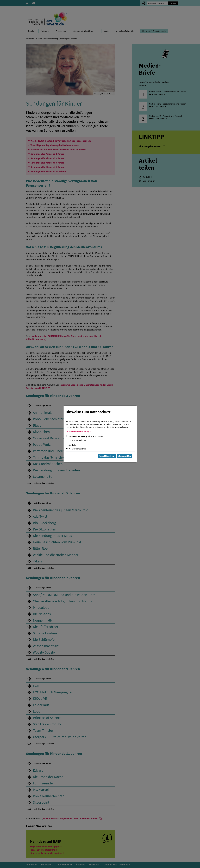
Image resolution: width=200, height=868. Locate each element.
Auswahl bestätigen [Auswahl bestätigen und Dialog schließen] (107, 456)
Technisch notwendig (84, 436)
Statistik (71, 445)
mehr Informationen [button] (78, 440)
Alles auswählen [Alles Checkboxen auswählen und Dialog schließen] (124, 456)
